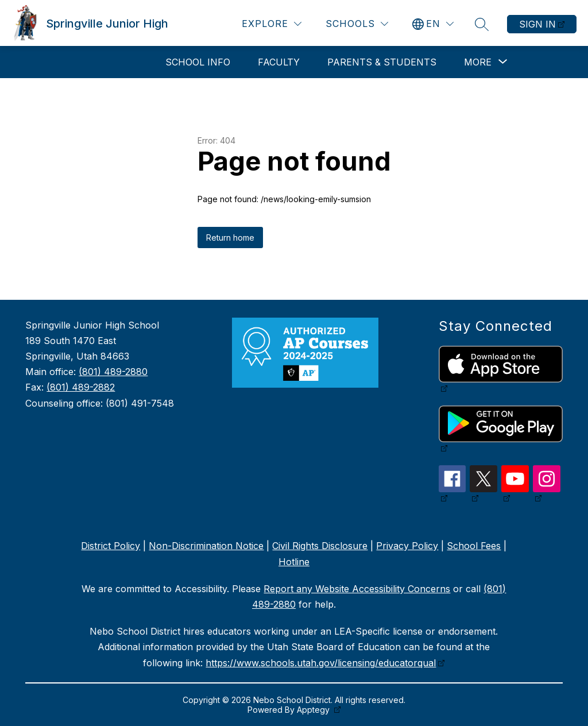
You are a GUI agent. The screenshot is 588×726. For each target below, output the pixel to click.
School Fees (474, 546)
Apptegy (314, 710)
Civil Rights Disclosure (320, 546)
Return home (230, 238)
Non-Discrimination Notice (206, 546)
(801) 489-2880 (113, 372)
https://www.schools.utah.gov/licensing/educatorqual (321, 663)
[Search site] (482, 24)
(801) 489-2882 (81, 387)
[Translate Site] (433, 24)
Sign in (537, 24)
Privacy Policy (407, 546)
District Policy (111, 546)
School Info (198, 62)
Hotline (294, 562)
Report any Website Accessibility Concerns (357, 589)
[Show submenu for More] (478, 62)
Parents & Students (382, 62)
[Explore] (272, 24)
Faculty (279, 62)
